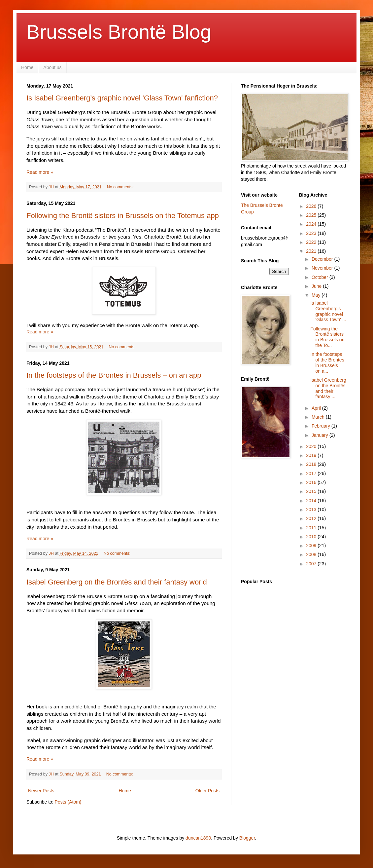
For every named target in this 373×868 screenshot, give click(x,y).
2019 (312, 455)
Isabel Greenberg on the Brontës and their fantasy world (117, 582)
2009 (312, 546)
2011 (312, 528)
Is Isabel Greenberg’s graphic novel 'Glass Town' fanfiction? (122, 98)
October (321, 277)
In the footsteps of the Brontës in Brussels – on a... (327, 362)
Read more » (40, 172)
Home (27, 67)
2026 (312, 206)
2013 (312, 509)
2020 (312, 446)
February (322, 426)
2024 (312, 224)
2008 (312, 554)
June (317, 286)
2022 (312, 242)
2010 (312, 537)
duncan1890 (198, 838)
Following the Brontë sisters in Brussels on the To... (327, 337)
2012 (312, 518)
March (319, 417)
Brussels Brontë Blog (119, 32)
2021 (312, 251)
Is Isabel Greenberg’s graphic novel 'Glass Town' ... (328, 311)
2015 (312, 491)
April (317, 408)
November (323, 268)
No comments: (121, 187)
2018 (312, 464)
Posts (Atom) (68, 802)
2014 (312, 501)
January (321, 435)
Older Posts (207, 791)
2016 (312, 482)
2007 (312, 564)
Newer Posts (41, 791)
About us (52, 67)
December (323, 259)
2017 (312, 473)
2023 (312, 233)
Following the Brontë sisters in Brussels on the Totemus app (123, 216)
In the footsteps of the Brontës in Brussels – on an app (114, 375)
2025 (312, 215)
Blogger (247, 838)
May (317, 295)
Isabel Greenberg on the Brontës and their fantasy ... (328, 388)
